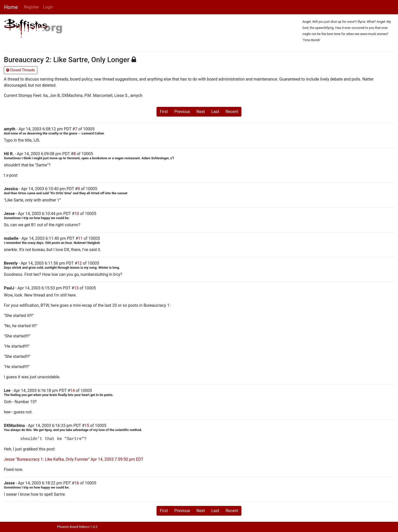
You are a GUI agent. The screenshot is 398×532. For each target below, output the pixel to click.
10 (77, 214)
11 (80, 238)
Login (48, 7)
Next (201, 112)
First (164, 112)
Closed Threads (21, 70)
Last (215, 112)
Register (32, 7)
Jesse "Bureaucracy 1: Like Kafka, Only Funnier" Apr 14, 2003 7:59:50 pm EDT (74, 459)
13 (76, 288)
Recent (232, 112)
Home (11, 7)
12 (80, 263)
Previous (182, 112)
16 (77, 483)
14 (72, 390)
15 (87, 426)
